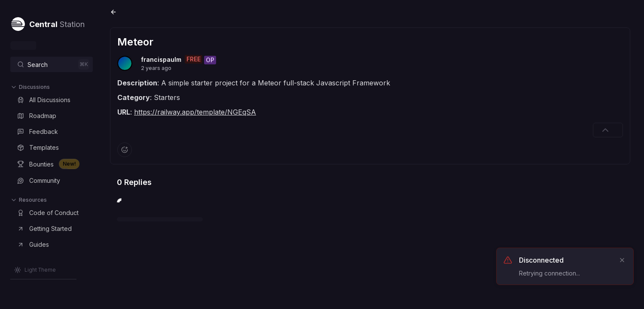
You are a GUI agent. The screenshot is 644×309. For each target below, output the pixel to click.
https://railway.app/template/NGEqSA (195, 112)
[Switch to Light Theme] (35, 270)
